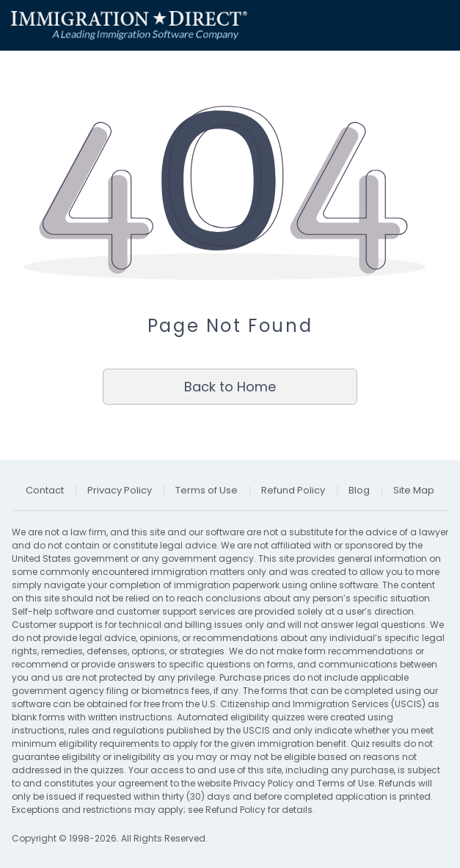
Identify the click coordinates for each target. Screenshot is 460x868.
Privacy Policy (263, 783)
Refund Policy (236, 810)
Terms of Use (346, 783)
